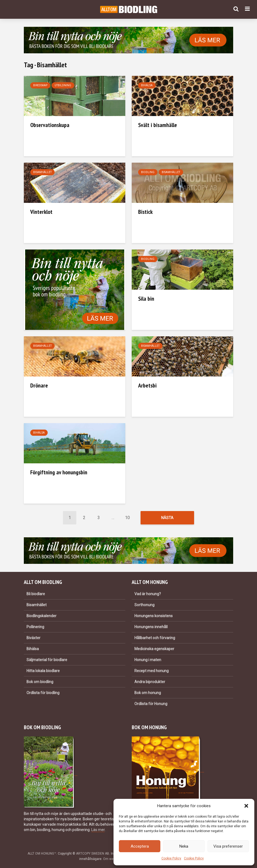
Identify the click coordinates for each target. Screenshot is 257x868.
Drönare (39, 385)
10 (127, 518)
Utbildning (63, 85)
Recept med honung (152, 671)
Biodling (148, 172)
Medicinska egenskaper (154, 649)
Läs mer (98, 830)
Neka (184, 846)
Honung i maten (148, 660)
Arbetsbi (147, 385)
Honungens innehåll (151, 627)
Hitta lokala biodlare (43, 671)
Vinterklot (41, 212)
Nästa (167, 518)
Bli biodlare (36, 594)
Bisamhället (42, 172)
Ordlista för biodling (43, 693)
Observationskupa (50, 125)
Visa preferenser (228, 846)
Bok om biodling (40, 682)
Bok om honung (148, 693)
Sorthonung (144, 605)
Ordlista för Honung (151, 704)
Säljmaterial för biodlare (47, 660)
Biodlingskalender (41, 616)
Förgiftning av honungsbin (59, 472)
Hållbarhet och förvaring (155, 638)
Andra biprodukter (150, 682)
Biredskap (40, 85)
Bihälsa (147, 85)
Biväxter (33, 638)
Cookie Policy (171, 858)
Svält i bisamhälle (158, 125)
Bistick (145, 212)
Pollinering (35, 627)
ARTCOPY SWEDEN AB (93, 854)
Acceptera (140, 846)
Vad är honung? (148, 594)
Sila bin (146, 299)
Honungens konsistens (154, 616)
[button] (246, 806)
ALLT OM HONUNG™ (42, 854)
